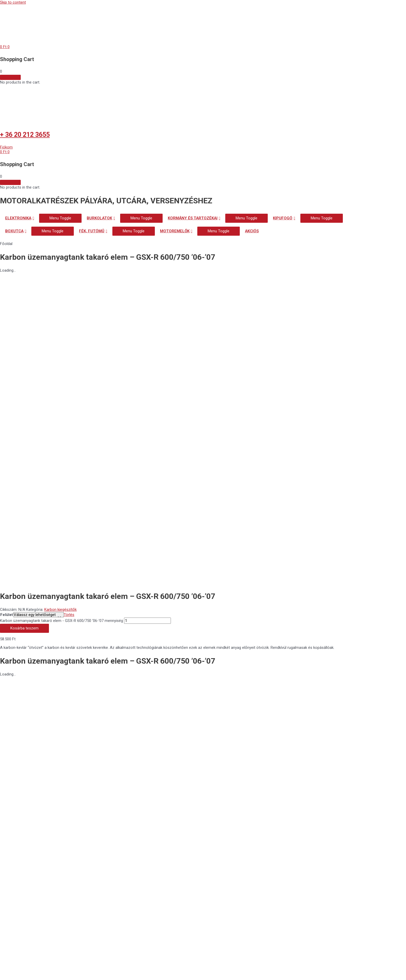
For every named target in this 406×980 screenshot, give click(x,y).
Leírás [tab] (16, 442)
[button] (6, 147)
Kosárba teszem (24, 326)
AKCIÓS (252, 231)
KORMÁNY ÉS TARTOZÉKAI (193, 218)
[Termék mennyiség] (147, 318)
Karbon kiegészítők (60, 306)
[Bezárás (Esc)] (76, 971)
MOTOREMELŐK (175, 231)
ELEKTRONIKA (18, 218)
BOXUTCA (14, 231)
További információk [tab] (28, 446)
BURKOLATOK (99, 218)
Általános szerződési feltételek (54, 716)
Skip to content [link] (13, 2)
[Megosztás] (54, 971)
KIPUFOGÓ (283, 218)
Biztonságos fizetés (35, 747)
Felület (7, 312)
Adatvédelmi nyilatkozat (43, 732)
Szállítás (15, 763)
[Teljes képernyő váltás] (32, 971)
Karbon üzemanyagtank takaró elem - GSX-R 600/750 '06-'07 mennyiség (61, 318)
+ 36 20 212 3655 (25, 135)
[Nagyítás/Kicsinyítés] (10, 971)
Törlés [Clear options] (69, 312)
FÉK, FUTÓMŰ (92, 231)
